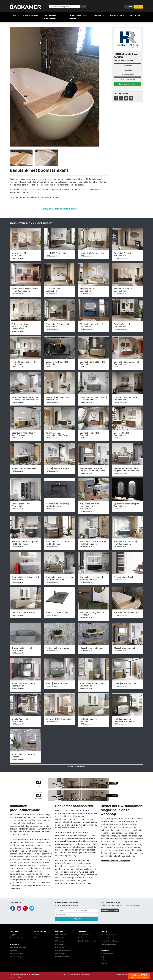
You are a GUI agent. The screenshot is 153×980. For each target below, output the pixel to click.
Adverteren (37, 935)
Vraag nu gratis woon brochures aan (60, 209)
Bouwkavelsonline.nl (62, 957)
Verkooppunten (128, 75)
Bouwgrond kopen (107, 938)
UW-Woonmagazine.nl (63, 950)
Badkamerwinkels (107, 954)
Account (129, 7)
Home (16, 16)
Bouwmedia (35, 975)
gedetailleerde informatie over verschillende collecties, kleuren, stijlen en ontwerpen (76, 841)
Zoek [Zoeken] (83, 7)
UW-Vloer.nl (59, 947)
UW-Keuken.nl (60, 941)
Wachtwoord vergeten (18, 938)
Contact (35, 938)
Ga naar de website (128, 79)
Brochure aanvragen (110, 910)
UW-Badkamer (60, 935)
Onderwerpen (29, 16)
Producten (128, 70)
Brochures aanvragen (128, 84)
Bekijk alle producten (77, 766)
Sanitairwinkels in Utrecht (87, 941)
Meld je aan (76, 919)
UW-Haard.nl (60, 938)
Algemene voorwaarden (18, 947)
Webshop (99, 16)
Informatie (128, 65)
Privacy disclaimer (16, 954)
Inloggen (13, 935)
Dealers (103, 960)
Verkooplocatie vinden (78, 17)
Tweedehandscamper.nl (109, 935)
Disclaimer (14, 951)
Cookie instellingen (16, 957)
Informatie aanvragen (50, 17)
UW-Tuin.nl (59, 944)
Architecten (117, 16)
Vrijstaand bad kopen (108, 944)
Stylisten (135, 16)
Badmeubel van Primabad (110, 941)
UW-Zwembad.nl (61, 953)
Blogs (103, 957)
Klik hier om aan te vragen (139, 976)
